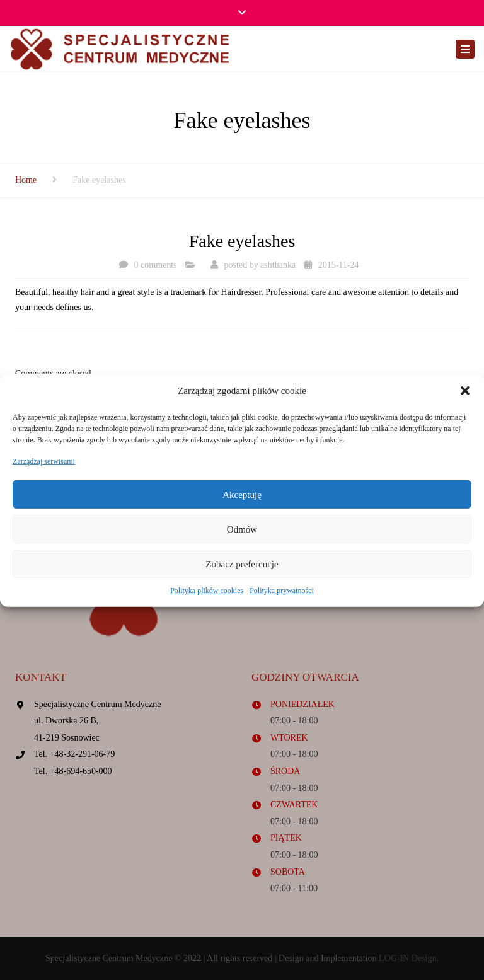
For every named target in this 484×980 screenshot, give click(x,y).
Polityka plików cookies (207, 591)
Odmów (242, 529)
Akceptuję (242, 495)
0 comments (156, 265)
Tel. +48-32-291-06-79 (74, 754)
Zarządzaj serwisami (44, 461)
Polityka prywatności (282, 591)
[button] (465, 391)
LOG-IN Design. (409, 958)
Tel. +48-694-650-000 (73, 771)
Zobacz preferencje (242, 564)
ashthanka (278, 265)
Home (26, 180)
